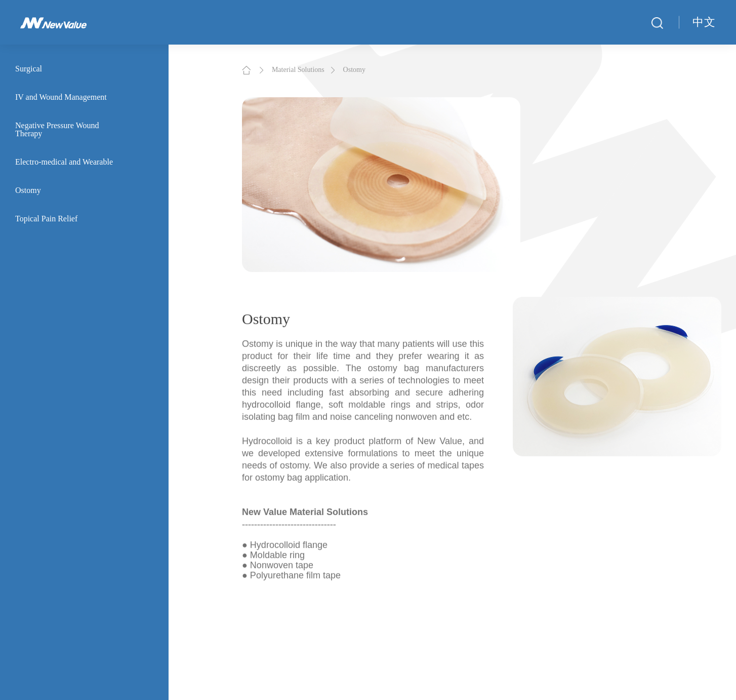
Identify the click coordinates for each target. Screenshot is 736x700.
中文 (704, 22)
